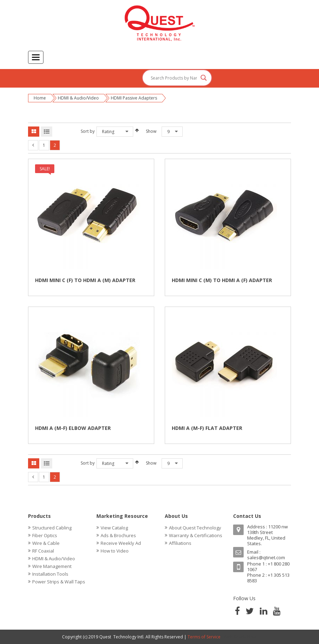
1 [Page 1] (44, 145)
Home (40, 98)
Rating (108, 132)
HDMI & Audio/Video (78, 98)
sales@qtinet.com (266, 557)
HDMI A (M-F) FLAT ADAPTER (207, 428)
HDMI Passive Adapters (134, 98)
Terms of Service (204, 637)
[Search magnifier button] (204, 78)
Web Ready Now (240, 637)
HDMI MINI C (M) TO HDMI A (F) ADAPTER (222, 280)
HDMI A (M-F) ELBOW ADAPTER (73, 428)
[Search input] (174, 78)
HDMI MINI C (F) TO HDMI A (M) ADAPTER (85, 280)
